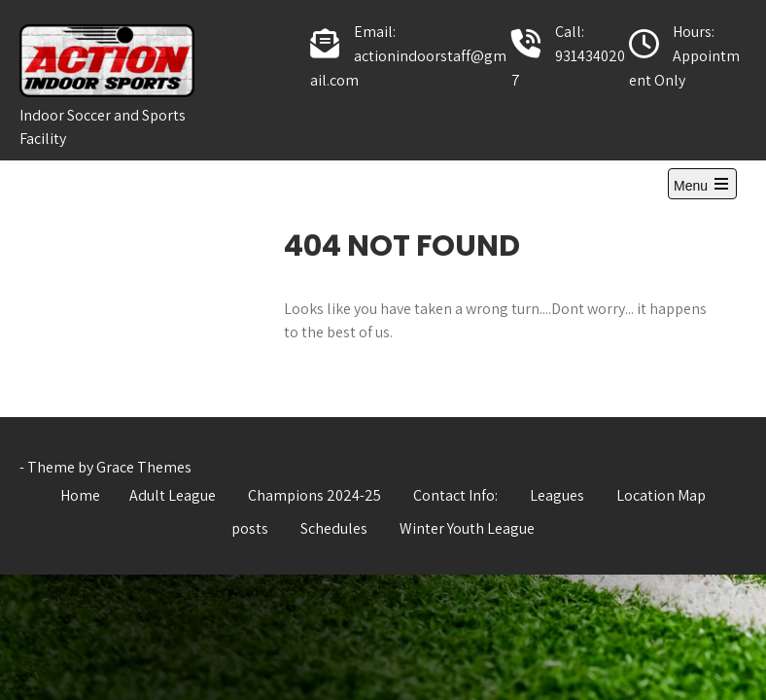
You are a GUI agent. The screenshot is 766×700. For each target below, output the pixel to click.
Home (80, 495)
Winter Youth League (467, 528)
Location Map (661, 495)
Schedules (334, 528)
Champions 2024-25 (314, 495)
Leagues (557, 495)
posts (250, 528)
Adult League (173, 495)
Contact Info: (455, 495)
